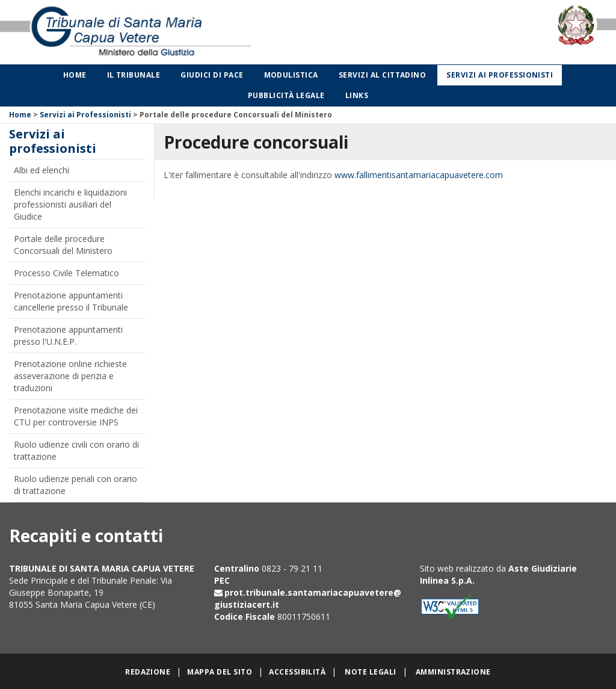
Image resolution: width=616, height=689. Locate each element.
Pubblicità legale (286, 95)
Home (75, 75)
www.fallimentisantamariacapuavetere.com (419, 175)
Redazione (148, 672)
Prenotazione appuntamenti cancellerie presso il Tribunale (71, 301)
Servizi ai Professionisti (85, 115)
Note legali (370, 672)
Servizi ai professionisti (500, 75)
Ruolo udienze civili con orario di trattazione (76, 450)
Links (357, 95)
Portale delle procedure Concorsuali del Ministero (63, 245)
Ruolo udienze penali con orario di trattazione (75, 485)
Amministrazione (453, 672)
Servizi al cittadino (383, 75)
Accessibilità (297, 672)
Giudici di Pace (212, 75)
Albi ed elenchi (42, 170)
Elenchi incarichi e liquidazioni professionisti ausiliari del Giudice (70, 204)
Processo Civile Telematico (66, 273)
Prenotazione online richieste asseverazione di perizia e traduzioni (70, 376)
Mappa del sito (220, 672)
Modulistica (291, 75)
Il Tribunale (134, 75)
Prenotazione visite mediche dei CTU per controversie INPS (76, 416)
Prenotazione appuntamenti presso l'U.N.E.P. (68, 335)
